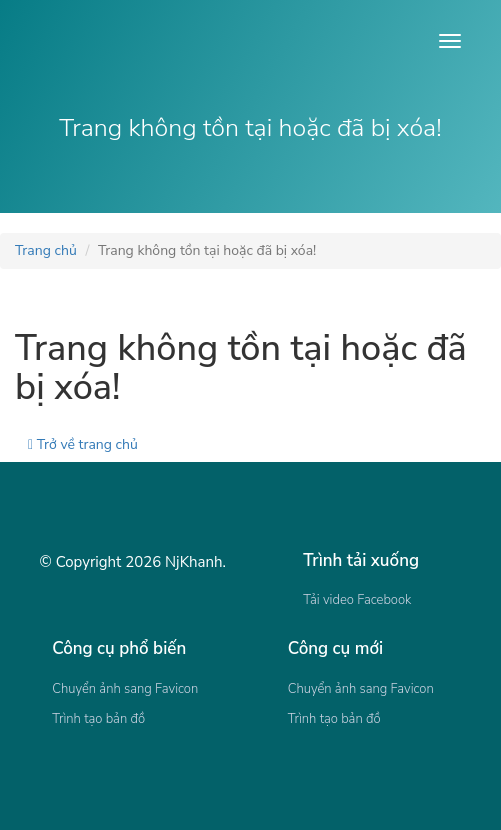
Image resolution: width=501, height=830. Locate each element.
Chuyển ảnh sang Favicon (125, 689)
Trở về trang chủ (83, 444)
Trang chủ (46, 250)
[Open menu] (450, 41)
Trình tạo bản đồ (98, 719)
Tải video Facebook (357, 600)
